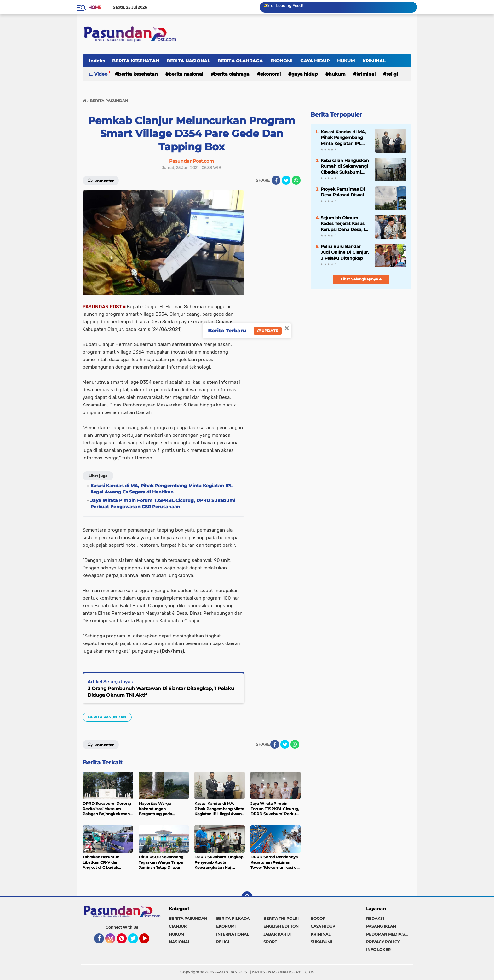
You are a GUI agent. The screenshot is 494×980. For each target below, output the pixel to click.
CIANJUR (178, 926)
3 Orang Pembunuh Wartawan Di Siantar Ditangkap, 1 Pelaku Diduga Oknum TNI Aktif (161, 692)
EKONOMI (281, 61)
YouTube (149, 941)
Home (95, 7)
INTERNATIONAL (233, 934)
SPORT (270, 942)
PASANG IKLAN (381, 926)
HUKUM (346, 61)
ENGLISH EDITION (281, 926)
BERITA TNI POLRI (281, 918)
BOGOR (318, 918)
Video (101, 74)
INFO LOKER (378, 950)
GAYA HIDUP (315, 61)
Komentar (101, 180)
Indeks (97, 61)
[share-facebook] (276, 180)
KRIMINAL (374, 61)
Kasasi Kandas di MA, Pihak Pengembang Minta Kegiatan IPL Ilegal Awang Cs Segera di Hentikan (343, 138)
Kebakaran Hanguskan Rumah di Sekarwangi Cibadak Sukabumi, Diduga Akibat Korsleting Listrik (345, 166)
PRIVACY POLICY (383, 942)
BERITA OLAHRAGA (240, 61)
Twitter (136, 941)
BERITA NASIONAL (188, 61)
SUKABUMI (321, 942)
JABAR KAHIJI (277, 934)
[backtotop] (247, 897)
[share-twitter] (286, 180)
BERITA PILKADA (233, 918)
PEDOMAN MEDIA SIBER (389, 934)
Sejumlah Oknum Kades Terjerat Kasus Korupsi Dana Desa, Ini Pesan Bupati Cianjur (345, 224)
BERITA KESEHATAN (136, 61)
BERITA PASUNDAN (107, 717)
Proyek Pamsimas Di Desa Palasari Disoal (343, 192)
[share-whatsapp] (296, 180)
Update (268, 331)
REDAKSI (375, 918)
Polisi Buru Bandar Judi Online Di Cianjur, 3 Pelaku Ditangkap (345, 252)
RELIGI (392, 74)
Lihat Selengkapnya (361, 279)
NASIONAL (179, 942)
